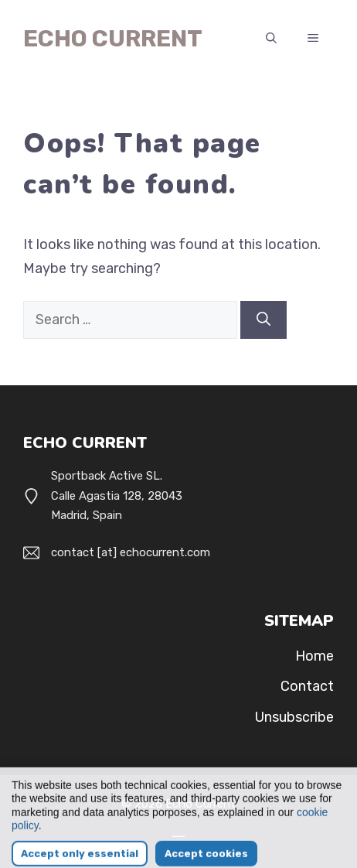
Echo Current (113, 39)
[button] (271, 39)
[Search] (263, 320)
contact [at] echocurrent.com (131, 552)
